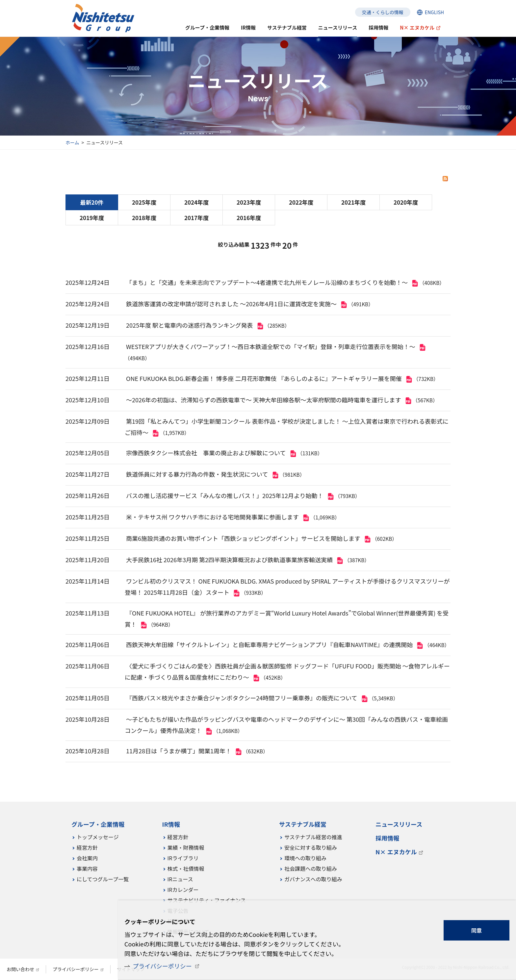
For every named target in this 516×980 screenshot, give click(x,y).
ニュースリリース (338, 27)
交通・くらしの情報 (383, 12)
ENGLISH (434, 12)
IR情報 (248, 27)
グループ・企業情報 (207, 27)
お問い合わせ (20, 969)
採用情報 (378, 27)
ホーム (72, 142)
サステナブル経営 (287, 27)
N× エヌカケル (417, 27)
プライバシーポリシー (162, 966)
